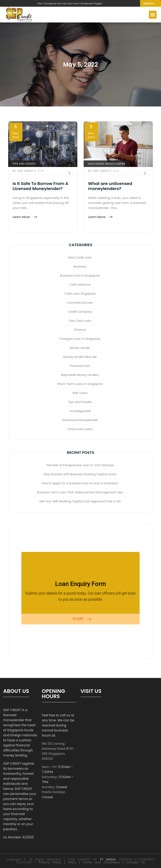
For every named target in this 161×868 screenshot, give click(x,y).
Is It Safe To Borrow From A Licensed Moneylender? (40, 186)
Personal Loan (80, 366)
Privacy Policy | (53, 862)
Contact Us (135, 862)
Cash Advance (80, 285)
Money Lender (80, 348)
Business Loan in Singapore (80, 276)
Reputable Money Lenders (80, 375)
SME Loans (80, 393)
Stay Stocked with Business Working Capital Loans (80, 474)
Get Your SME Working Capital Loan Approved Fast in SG (80, 501)
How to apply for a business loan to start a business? (80, 483)
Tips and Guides (24, 164)
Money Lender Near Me (80, 357)
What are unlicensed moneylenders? (110, 186)
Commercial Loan (80, 303)
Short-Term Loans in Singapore (80, 384)
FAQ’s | (75, 862)
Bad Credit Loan (80, 257)
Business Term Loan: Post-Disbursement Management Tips (80, 492)
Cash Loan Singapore (80, 294)
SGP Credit (24, 171)
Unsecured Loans (80, 429)
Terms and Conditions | (104, 862)
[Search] (151, 3)
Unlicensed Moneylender (107, 164)
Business (80, 267)
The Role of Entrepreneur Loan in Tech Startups (80, 465)
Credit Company (80, 312)
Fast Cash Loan (80, 321)
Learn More (22, 217)
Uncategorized (80, 411)
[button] (153, 15)
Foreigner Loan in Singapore (80, 339)
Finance (80, 330)
